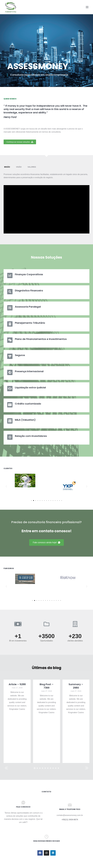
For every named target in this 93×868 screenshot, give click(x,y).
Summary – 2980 (76, 686)
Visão (19, 167)
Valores (32, 167)
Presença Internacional (29, 371)
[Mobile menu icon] (87, 7)
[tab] (7, 167)
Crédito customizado (28, 404)
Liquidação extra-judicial (30, 388)
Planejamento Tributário (30, 323)
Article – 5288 (17, 684)
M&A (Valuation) (25, 420)
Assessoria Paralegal (28, 307)
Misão (7, 167)
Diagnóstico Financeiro (29, 291)
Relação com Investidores (31, 436)
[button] (20, 142)
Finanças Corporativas (29, 274)
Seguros (20, 355)
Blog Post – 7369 (47, 686)
